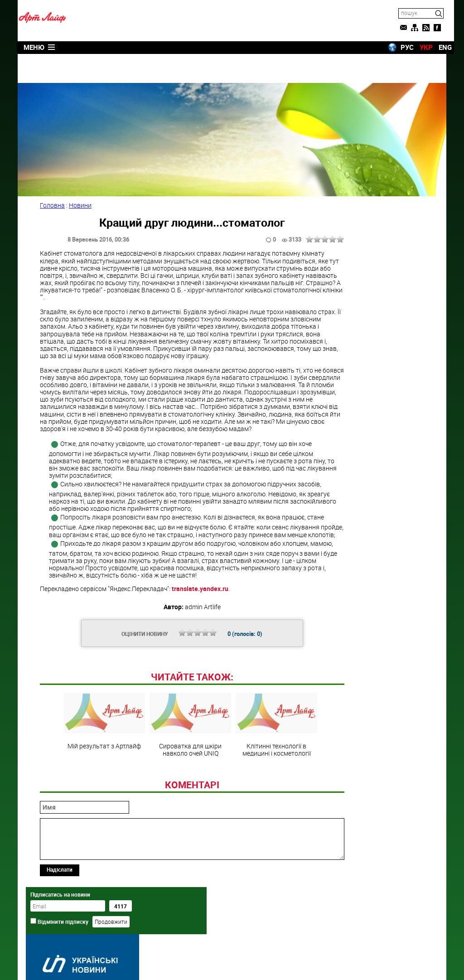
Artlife (209, 963)
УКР (418, 47)
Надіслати (65, 922)
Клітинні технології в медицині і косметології (266, 777)
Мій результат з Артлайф (93, 774)
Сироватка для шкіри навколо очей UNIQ (179, 777)
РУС (399, 47)
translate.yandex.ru (205, 579)
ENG (437, 47)
